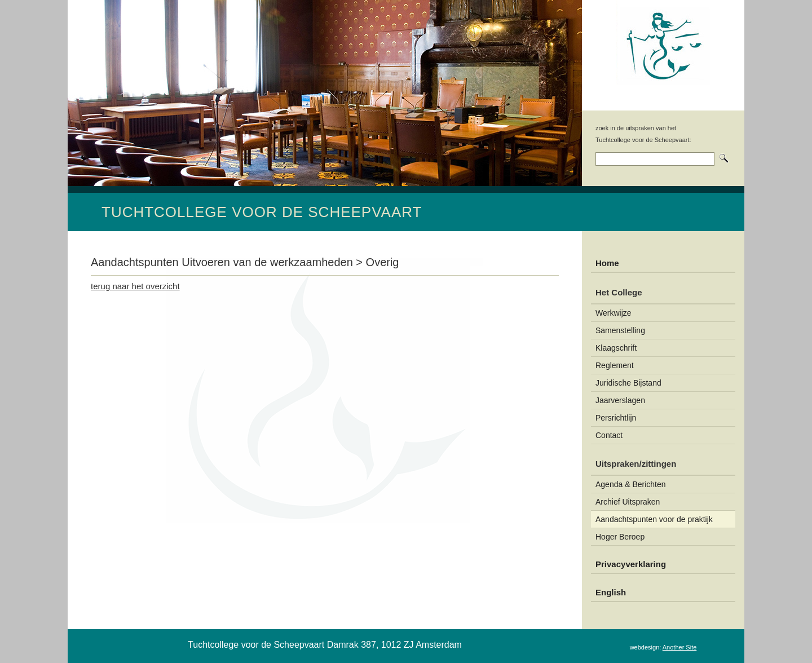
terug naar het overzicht (135, 286)
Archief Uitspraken (628, 502)
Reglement (615, 365)
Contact (609, 435)
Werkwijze (614, 313)
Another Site (680, 647)
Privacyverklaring (631, 564)
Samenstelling (620, 330)
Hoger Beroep (620, 537)
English (611, 592)
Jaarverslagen (620, 400)
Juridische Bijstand (628, 383)
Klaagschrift (616, 348)
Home (607, 263)
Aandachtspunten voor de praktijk (654, 519)
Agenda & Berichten (631, 484)
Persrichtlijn (616, 418)
